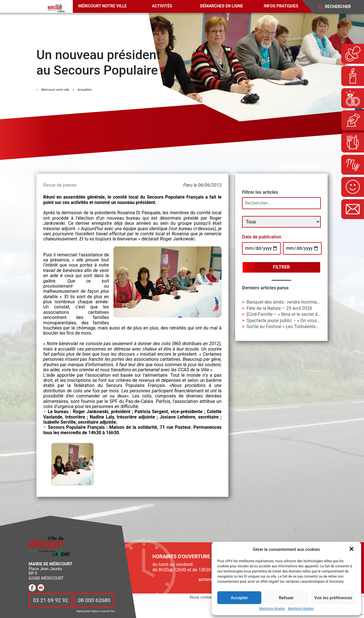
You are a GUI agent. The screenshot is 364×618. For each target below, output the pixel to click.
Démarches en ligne (221, 6)
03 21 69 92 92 (51, 600)
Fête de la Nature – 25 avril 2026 (279, 308)
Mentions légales (272, 609)
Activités (162, 6)
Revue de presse (60, 185)
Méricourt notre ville (103, 6)
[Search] (342, 7)
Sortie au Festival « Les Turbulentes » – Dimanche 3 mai (303, 326)
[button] (352, 549)
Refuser (286, 598)
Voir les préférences (333, 598)
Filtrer (282, 267)
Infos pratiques (281, 6)
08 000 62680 (94, 600)
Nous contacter (204, 597)
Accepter (239, 598)
